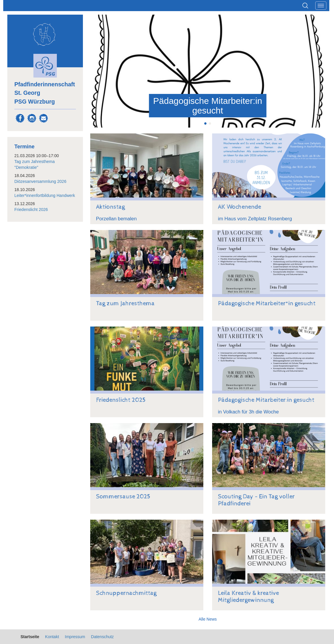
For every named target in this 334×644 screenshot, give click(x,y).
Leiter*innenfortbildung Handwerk (45, 195)
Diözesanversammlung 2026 (40, 181)
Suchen (305, 6)
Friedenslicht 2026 (31, 209)
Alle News (208, 619)
